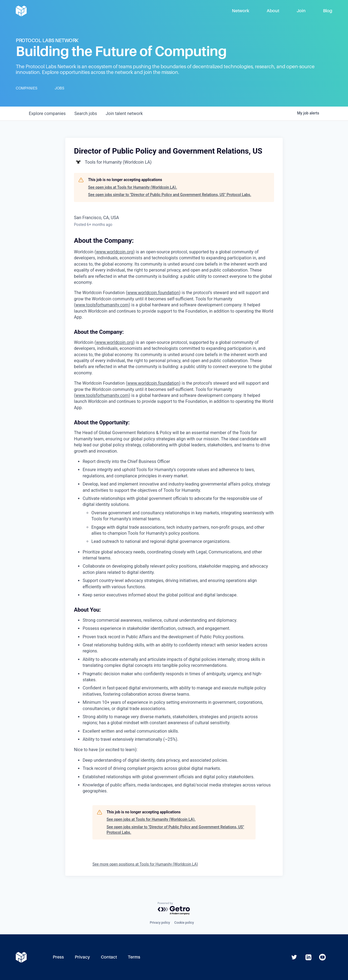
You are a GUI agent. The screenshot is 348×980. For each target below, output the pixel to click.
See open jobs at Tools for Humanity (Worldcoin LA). (133, 187)
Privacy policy (160, 923)
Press (58, 957)
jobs (86, 113)
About (273, 11)
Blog (328, 11)
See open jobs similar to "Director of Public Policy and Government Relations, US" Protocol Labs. (170, 195)
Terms (134, 957)
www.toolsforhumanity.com (102, 395)
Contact (109, 957)
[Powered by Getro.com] (174, 909)
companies (47, 113)
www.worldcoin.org (115, 342)
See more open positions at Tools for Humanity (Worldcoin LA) (145, 864)
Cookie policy (184, 923)
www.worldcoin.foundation (153, 383)
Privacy (82, 957)
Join (301, 11)
